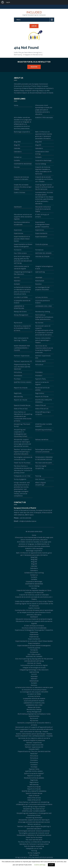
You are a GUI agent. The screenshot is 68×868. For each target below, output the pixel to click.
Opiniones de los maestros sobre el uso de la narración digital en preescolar (44, 349)
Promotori (39, 376)
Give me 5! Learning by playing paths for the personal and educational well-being (23, 260)
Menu (19, 20)
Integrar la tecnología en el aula (44, 267)
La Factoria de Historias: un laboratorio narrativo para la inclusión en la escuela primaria (22, 291)
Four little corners (20, 253)
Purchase (17, 379)
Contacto (38, 157)
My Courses (39, 323)
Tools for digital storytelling (41, 467)
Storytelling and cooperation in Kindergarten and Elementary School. (21, 433)
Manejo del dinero (20, 312)
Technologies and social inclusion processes (44, 451)
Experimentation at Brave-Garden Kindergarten (23, 245)
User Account (40, 479)
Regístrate (18, 393)
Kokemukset (40, 281)
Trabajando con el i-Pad (22, 476)
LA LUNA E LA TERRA (21, 297)
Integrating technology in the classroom (23, 273)
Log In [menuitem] (8, 2)
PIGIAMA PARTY (41, 361)
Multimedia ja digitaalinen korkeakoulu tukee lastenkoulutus (44, 317)
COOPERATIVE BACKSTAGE (23, 164)
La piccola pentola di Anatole (43, 302)
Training (38, 476)
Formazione (39, 250)
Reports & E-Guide (42, 396)
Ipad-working (40, 272)
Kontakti (17, 284)
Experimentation (41, 237)
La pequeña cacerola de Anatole (22, 302)
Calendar (17, 148)
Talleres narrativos (42, 440)
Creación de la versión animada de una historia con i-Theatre (44, 179)
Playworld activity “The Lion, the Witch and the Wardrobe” (22, 367)
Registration (40, 393)
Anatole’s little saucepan (44, 117)
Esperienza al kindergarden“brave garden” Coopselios (42, 224)
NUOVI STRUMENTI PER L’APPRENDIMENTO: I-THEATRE (22, 348)
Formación (18, 250)
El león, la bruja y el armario (42, 216)
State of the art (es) (21, 409)
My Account (18, 323)
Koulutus (38, 284)
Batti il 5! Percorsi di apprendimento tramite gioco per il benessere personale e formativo (44, 135)
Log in (34, 26)
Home (16, 105)
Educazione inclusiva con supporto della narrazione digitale (23, 217)
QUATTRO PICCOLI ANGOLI (23, 382)
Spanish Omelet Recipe (22, 405)
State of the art (41, 405)
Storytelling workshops (43, 430)
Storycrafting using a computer (43, 413)
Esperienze (18, 230)
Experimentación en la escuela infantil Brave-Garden (22, 239)
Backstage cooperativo (22, 132)
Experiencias (19, 233)
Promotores (18, 376)
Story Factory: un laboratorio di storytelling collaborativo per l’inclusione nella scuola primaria (23, 416)
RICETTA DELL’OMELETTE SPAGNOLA (44, 401)
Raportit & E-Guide (21, 388)
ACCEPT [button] (51, 865)
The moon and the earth (44, 463)
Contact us (18, 157)
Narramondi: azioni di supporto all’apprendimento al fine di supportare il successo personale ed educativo (44, 330)
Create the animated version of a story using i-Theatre (23, 187)
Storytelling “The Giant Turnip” (22, 425)
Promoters (39, 372)
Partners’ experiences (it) (23, 361)
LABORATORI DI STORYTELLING (19, 307)
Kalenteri (17, 281)
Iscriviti (17, 277)
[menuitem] (3, 2)
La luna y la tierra (41, 297)
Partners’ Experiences (22, 356)
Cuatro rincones (20, 192)
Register (34, 67)
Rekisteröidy (18, 396)
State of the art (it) (42, 409)
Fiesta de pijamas (42, 244)
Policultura (39, 365)
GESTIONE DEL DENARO (43, 253)
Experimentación (41, 233)
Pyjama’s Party (40, 379)
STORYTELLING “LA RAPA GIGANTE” (44, 425)
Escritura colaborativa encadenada (22, 223)
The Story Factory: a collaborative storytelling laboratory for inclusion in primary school (23, 469)
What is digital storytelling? (41, 484)
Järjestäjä (39, 277)
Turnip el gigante (20, 479)
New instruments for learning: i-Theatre (21, 339)
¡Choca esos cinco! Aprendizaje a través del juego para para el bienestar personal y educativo (44, 110)
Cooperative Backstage (43, 160)
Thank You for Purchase (22, 463)
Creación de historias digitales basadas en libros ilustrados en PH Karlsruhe (43, 170)
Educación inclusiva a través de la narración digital (43, 209)
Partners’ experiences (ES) (43, 357)
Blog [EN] (17, 142)
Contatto (17, 160)
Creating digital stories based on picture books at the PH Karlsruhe (44, 187)
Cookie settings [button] (40, 865)
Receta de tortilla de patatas (42, 389)
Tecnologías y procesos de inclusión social (23, 458)
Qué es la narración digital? (42, 383)
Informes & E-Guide (42, 256)
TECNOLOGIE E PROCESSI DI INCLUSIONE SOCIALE (44, 458)
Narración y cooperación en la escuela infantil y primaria (22, 328)
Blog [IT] (38, 145)
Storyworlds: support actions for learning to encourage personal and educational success (22, 443)
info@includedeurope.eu (28, 521)
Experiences (40, 230)
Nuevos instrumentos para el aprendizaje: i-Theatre (43, 340)
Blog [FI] (17, 145)
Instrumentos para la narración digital (21, 267)
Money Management (21, 315)
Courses (17, 167)
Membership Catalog (43, 312)
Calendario (39, 148)
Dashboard (18, 207)
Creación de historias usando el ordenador (21, 178)
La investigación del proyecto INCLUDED (42, 288)
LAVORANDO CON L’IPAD (43, 306)
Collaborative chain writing (42, 153)
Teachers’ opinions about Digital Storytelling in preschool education (23, 452)
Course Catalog (41, 164)
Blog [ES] (38, 142)
